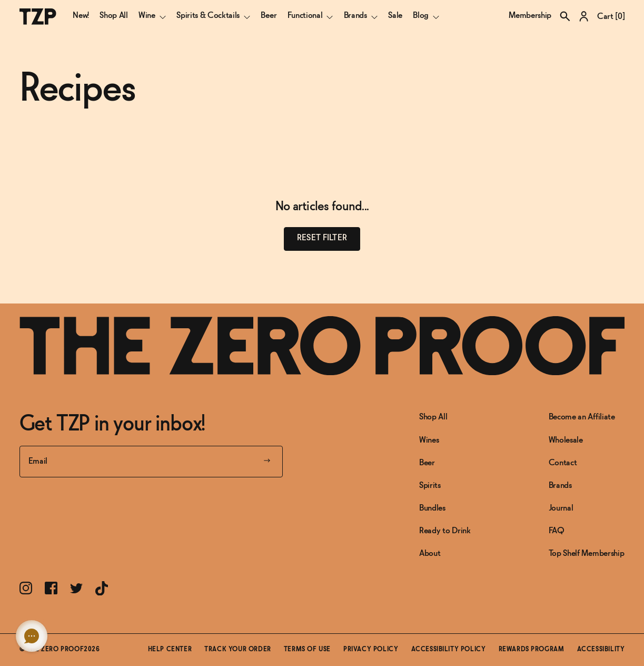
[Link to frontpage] (322, 346)
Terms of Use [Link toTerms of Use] (307, 650)
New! (81, 16)
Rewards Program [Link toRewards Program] (532, 650)
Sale (395, 16)
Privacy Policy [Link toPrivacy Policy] (371, 650)
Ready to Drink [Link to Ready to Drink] (445, 531)
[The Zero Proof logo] (38, 17)
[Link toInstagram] (26, 588)
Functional (310, 16)
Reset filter (322, 238)
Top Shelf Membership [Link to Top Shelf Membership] (587, 554)
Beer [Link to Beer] (427, 463)
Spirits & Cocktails (213, 16)
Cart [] (611, 17)
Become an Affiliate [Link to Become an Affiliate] (582, 417)
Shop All (113, 16)
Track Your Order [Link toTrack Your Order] (238, 650)
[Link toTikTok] (102, 589)
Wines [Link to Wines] (429, 440)
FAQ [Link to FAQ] (557, 531)
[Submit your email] (267, 462)
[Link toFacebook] (51, 588)
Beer (269, 16)
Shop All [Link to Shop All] (433, 417)
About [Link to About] (430, 554)
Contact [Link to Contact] (563, 463)
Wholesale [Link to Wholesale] (566, 440)
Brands (361, 16)
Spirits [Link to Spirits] (430, 486)
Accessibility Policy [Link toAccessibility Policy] (449, 650)
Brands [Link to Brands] (560, 486)
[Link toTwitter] (76, 588)
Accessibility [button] (601, 650)
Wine (152, 16)
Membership (530, 16)
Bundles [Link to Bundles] (432, 508)
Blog (426, 16)
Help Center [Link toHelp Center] (170, 650)
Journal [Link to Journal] (561, 508)
